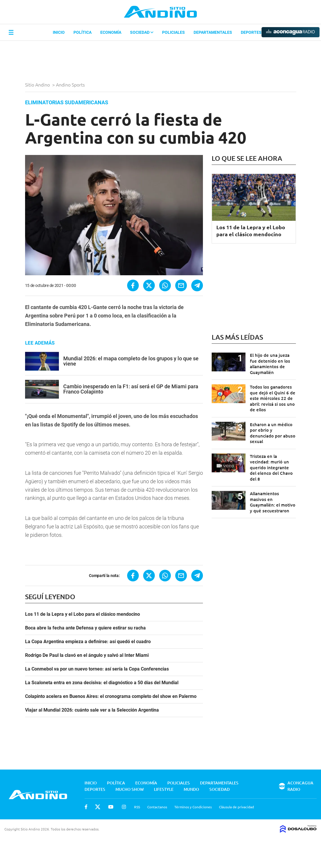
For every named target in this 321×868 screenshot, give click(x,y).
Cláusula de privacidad (236, 807)
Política (83, 32)
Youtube (111, 807)
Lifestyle (164, 789)
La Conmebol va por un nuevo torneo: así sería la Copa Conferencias (97, 669)
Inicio (59, 32)
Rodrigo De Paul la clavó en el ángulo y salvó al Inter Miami (87, 655)
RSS (137, 807)
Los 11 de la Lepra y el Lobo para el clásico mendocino (83, 614)
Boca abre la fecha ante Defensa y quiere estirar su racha (85, 628)
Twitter (98, 807)
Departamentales (213, 32)
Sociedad (142, 32)
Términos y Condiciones (193, 807)
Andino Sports (71, 84)
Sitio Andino (38, 84)
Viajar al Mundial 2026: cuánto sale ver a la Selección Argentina (92, 710)
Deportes (251, 32)
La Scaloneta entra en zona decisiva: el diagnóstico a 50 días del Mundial (102, 683)
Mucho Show (130, 789)
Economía (111, 32)
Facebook (86, 807)
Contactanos (157, 807)
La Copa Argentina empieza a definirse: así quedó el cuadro (88, 642)
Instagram (124, 807)
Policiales (173, 32)
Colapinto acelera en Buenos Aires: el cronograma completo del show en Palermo (111, 696)
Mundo (191, 789)
